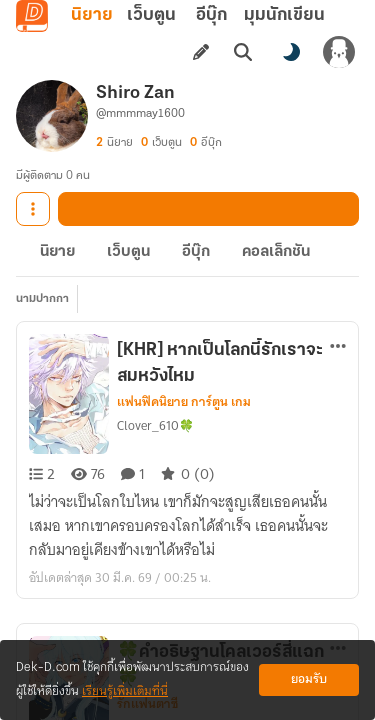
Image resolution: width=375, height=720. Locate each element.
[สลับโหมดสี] (291, 52)
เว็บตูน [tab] (151, 15)
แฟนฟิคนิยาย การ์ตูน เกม (184, 402)
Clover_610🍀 (155, 425)
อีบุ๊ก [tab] (211, 15)
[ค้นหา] (243, 52)
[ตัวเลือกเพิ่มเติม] (338, 346)
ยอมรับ (309, 679)
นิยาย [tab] (92, 15)
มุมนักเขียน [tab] (284, 15)
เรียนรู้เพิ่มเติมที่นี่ (125, 691)
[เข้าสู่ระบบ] (339, 52)
